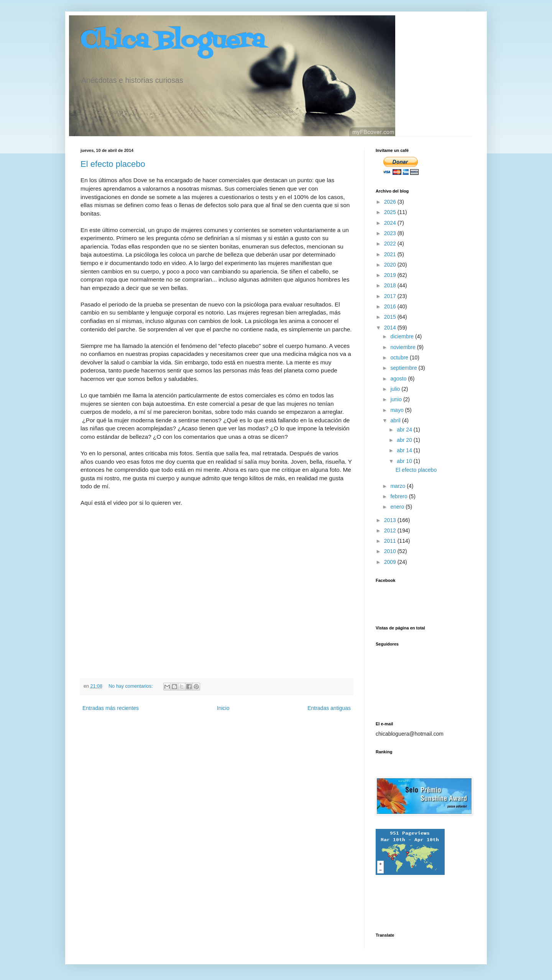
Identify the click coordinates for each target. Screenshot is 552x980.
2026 (391, 202)
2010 (391, 551)
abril (396, 420)
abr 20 (405, 440)
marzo (398, 486)
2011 (391, 541)
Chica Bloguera (173, 41)
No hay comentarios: (131, 686)
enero (398, 507)
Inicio (223, 708)
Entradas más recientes (111, 708)
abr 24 (405, 430)
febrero (399, 496)
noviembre (403, 347)
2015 (391, 317)
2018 (391, 285)
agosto (399, 379)
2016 (391, 306)
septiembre (404, 368)
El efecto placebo (113, 164)
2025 (391, 212)
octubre (400, 357)
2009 (391, 562)
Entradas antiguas (329, 708)
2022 (391, 244)
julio (396, 389)
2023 (391, 233)
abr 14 (405, 450)
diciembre (403, 336)
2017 (391, 296)
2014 (391, 328)
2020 (391, 265)
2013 (391, 520)
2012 (391, 530)
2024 (391, 223)
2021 (391, 254)
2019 (391, 275)
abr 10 (405, 461)
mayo (398, 410)
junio (397, 399)
